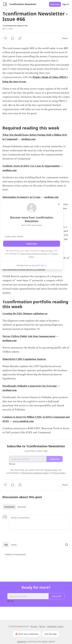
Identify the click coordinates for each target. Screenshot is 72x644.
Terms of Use (46, 251)
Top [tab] (6, 545)
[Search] (67, 545)
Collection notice (55, 626)
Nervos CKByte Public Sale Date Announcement (29, 336)
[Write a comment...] (39, 522)
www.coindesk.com (23, 421)
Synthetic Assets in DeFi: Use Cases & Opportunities (31, 166)
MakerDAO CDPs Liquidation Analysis (24, 359)
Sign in (66, 4)
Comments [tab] (9, 507)
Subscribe (55, 4)
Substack (22, 642)
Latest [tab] (14, 545)
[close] (59, 204)
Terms (42, 626)
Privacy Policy (59, 473)
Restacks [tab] (22, 507)
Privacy (34, 626)
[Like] (5, 38)
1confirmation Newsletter (15, 26)
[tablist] (15, 507)
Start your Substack (26, 634)
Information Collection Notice (34, 254)
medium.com (28, 139)
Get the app (51, 634)
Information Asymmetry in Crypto (21, 197)
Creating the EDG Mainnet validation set (25, 314)
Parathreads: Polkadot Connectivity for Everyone (30, 386)
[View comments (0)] (13, 38)
